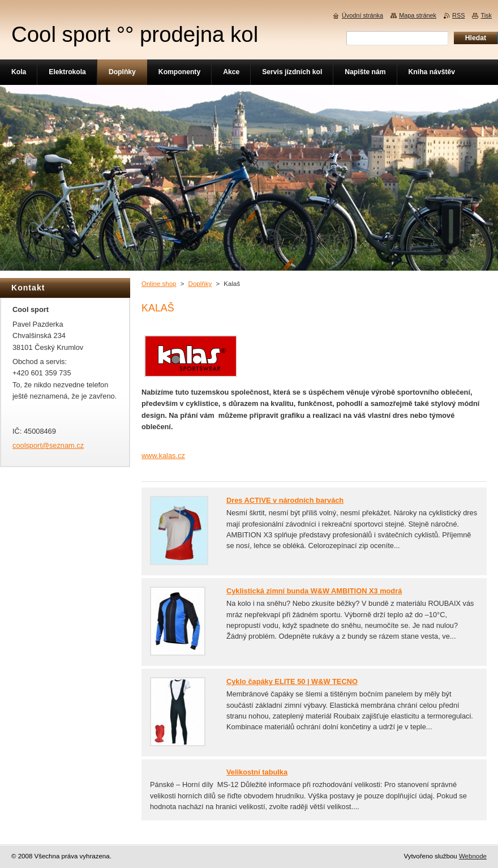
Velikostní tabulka (257, 772)
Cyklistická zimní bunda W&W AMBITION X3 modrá (314, 591)
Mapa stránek (418, 15)
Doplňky (200, 284)
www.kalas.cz (163, 456)
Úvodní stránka (362, 15)
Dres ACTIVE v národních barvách (285, 500)
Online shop (159, 284)
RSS (458, 15)
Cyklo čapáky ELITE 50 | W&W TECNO (292, 681)
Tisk (486, 15)
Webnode (473, 856)
